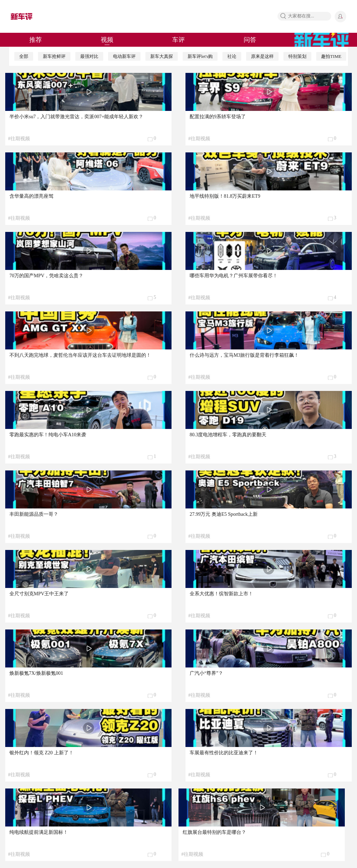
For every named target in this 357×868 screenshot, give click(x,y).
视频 (107, 40)
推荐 (36, 40)
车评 (178, 40)
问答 (250, 40)
